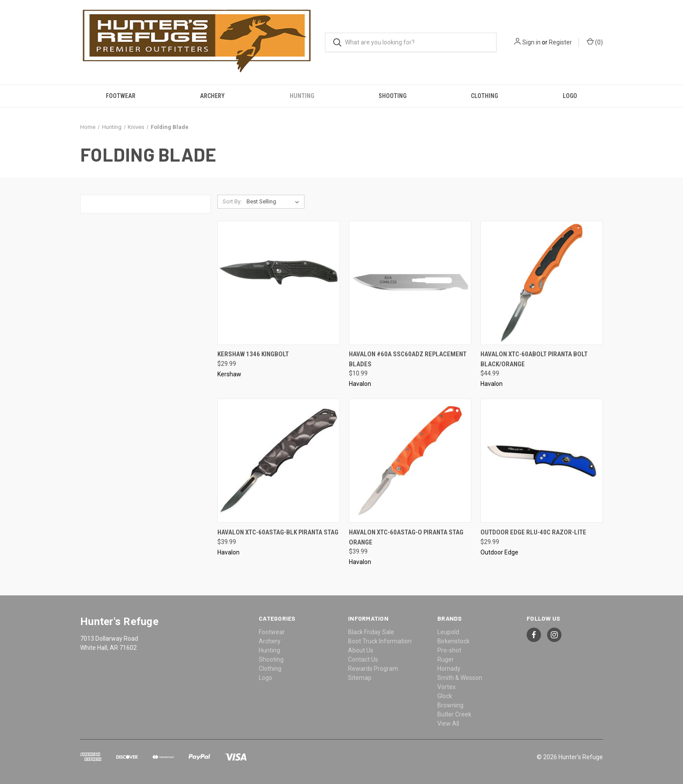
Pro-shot (449, 650)
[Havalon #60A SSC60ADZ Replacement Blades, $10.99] (410, 283)
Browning (450, 705)
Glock (445, 696)
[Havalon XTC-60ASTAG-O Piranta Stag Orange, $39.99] (410, 461)
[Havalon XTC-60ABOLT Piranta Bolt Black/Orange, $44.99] (542, 283)
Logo (570, 96)
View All (448, 723)
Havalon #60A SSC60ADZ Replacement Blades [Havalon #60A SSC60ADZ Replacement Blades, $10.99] (408, 359)
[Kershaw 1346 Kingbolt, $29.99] (279, 283)
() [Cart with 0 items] (595, 42)
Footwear (121, 96)
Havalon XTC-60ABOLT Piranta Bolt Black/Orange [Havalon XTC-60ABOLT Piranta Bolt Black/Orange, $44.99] (534, 359)
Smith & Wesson (460, 678)
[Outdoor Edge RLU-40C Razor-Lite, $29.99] (542, 461)
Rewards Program (373, 669)
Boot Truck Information (380, 641)
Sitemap (360, 678)
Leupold (448, 632)
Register (560, 42)
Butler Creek (454, 714)
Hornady (449, 669)
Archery (212, 96)
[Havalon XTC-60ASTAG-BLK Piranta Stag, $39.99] (279, 461)
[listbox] (275, 202)
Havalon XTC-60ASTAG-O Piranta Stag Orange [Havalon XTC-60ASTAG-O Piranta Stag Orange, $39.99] (406, 537)
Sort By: (232, 201)
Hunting (302, 96)
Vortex (446, 687)
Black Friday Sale (371, 632)
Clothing (484, 96)
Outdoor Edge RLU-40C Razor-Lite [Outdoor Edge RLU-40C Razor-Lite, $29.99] (533, 532)
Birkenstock (453, 641)
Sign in (531, 42)
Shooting (392, 96)
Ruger (446, 659)
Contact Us (363, 659)
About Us (361, 650)
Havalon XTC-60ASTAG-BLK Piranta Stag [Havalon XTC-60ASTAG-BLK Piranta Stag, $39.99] (278, 532)
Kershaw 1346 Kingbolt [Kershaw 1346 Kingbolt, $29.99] (253, 354)
